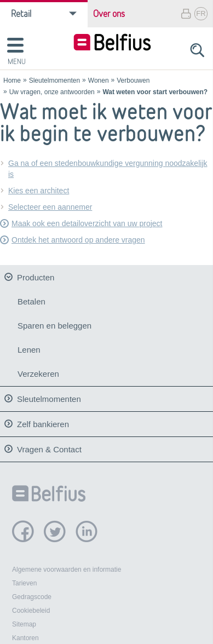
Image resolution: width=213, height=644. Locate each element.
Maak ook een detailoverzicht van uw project (87, 223)
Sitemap (24, 622)
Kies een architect (39, 191)
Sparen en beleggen (54, 326)
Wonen (99, 81)
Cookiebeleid (31, 608)
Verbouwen (133, 81)
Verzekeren (38, 374)
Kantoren (25, 635)
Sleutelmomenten (54, 81)
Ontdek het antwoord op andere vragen (78, 240)
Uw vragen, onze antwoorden (52, 92)
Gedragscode (32, 594)
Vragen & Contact (49, 446)
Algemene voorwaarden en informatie (67, 567)
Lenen (29, 350)
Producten (36, 277)
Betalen (31, 301)
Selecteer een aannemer (50, 207)
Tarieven (24, 580)
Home (12, 81)
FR (201, 13)
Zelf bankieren (43, 421)
